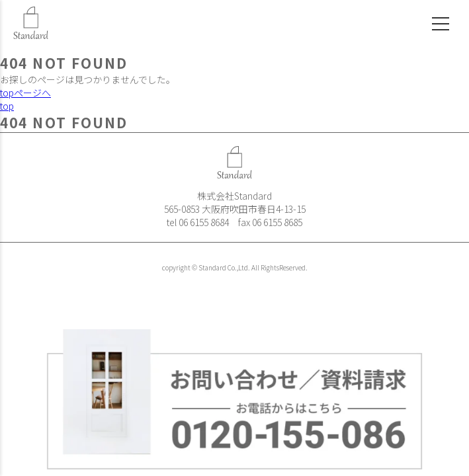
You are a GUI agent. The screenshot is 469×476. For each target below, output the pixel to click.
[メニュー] (435, 19)
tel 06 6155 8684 (198, 222)
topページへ (25, 93)
